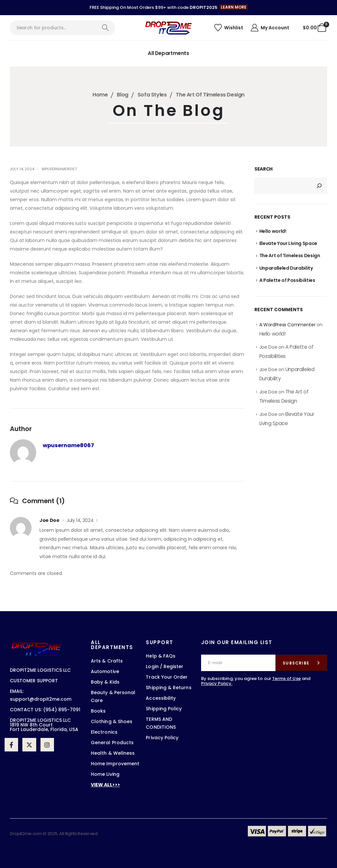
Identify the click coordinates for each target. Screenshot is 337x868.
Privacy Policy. (217, 683)
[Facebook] (11, 745)
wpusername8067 (59, 169)
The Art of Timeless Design (290, 256)
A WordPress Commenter (287, 325)
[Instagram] (47, 745)
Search (263, 169)
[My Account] (270, 28)
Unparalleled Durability (286, 268)
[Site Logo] (168, 28)
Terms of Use (286, 678)
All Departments (168, 53)
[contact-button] (301, 663)
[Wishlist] (229, 28)
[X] (29, 745)
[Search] (105, 28)
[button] (234, 7)
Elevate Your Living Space (288, 243)
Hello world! (273, 231)
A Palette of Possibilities (287, 280)
